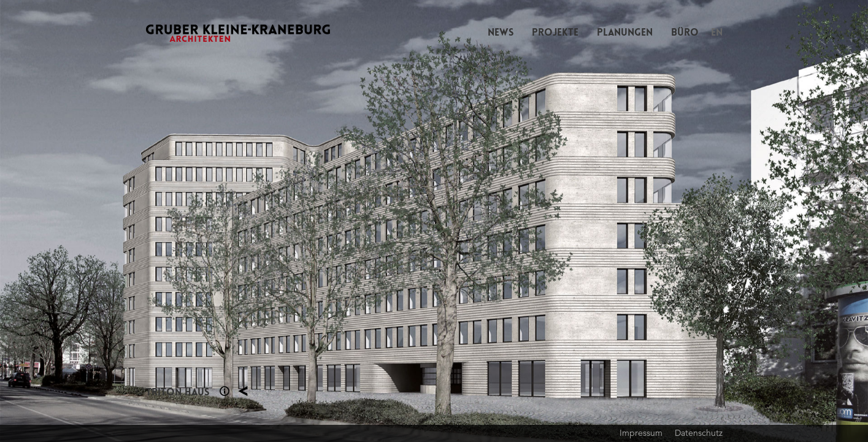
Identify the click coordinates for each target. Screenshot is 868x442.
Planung (243, 391)
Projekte (555, 32)
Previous (217, 221)
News (501, 32)
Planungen (625, 32)
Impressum (641, 433)
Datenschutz (699, 433)
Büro (685, 32)
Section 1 (225, 391)
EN (717, 32)
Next (651, 221)
